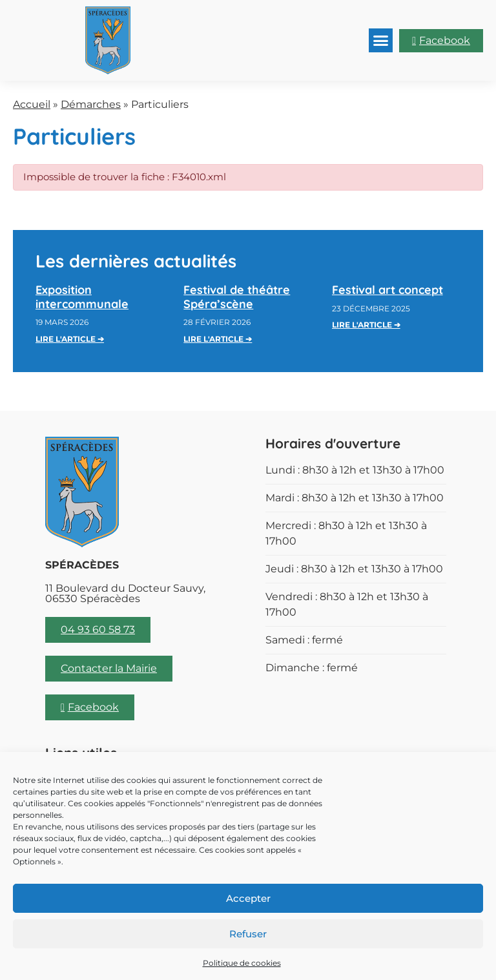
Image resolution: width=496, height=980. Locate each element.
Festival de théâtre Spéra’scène (237, 297)
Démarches (91, 104)
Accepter (248, 898)
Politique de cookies (242, 963)
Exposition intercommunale (82, 297)
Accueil (32, 104)
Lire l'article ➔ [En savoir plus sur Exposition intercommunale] (70, 339)
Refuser (248, 934)
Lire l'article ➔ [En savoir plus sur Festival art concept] (366, 325)
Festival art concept (387, 290)
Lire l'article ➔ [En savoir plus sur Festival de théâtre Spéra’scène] (218, 339)
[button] (381, 41)
